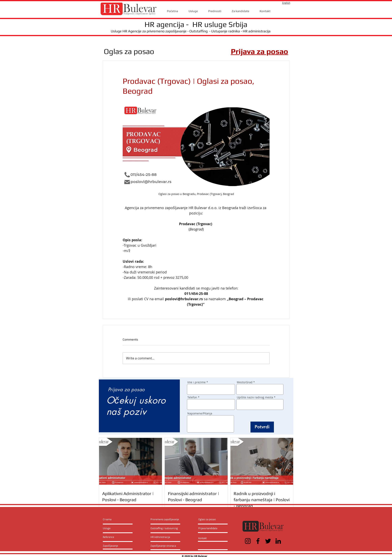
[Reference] (114, 537)
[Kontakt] (207, 538)
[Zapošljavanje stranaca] (163, 546)
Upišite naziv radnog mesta (255, 397)
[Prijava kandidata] (208, 528)
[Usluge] (114, 528)
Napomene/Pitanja (200, 413)
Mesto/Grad (245, 382)
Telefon (192, 397)
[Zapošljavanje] (113, 546)
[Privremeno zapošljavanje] (165, 519)
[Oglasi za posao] (207, 519)
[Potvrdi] (262, 427)
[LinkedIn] (278, 541)
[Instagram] (248, 541)
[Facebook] (258, 541)
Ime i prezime (196, 382)
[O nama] (118, 519)
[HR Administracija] (161, 537)
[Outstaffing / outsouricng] (164, 528)
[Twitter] (268, 541)
